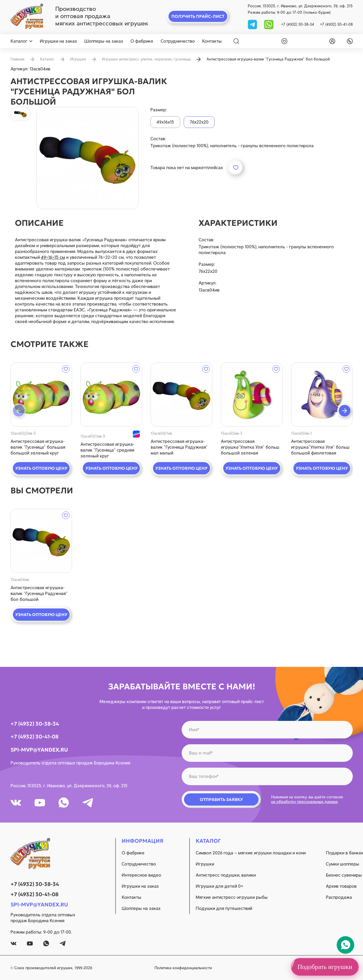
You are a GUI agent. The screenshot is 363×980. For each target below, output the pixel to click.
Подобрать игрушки (325, 967)
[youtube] (40, 803)
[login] (331, 41)
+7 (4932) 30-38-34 (298, 24)
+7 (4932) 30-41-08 (336, 24)
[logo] (27, 16)
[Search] (236, 41)
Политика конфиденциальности (183, 968)
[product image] (87, 158)
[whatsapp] (269, 24)
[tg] (253, 24)
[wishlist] (283, 41)
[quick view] (41, 394)
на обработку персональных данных (304, 802)
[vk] (16, 803)
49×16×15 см (53, 257)
